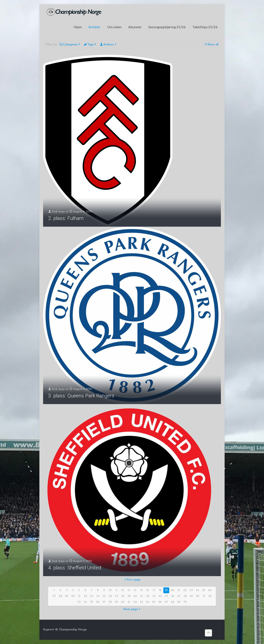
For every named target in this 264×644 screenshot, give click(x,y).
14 (135, 590)
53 (79, 602)
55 (92, 602)
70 (185, 602)
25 (204, 590)
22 (185, 590)
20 (173, 590)
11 (117, 590)
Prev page (132, 580)
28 (60, 596)
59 (117, 602)
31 (79, 596)
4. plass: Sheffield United (75, 568)
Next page (132, 609)
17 (154, 590)
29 (67, 596)
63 (141, 602)
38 (123, 596)
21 (179, 590)
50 (197, 596)
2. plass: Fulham (66, 218)
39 (129, 596)
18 (160, 590)
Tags (90, 45)
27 (54, 596)
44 (160, 596)
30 (73, 596)
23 (191, 590)
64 (148, 602)
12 (123, 590)
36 (110, 596)
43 (154, 596)
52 (210, 596)
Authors (108, 45)
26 (210, 590)
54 (85, 602)
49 (191, 596)
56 (98, 602)
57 (104, 602)
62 (135, 602)
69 (179, 602)
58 (110, 602)
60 (123, 602)
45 (166, 596)
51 (204, 596)
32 (85, 596)
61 (129, 602)
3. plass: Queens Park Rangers (81, 396)
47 (179, 596)
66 (160, 602)
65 (154, 602)
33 (92, 596)
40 (135, 596)
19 (166, 590)
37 (116, 596)
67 (166, 602)
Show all (211, 45)
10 (110, 590)
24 (197, 590)
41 (141, 596)
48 (185, 596)
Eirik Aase (59, 211)
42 (148, 596)
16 (148, 590)
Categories (70, 45)
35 (104, 596)
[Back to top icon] (208, 633)
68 (173, 602)
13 (129, 590)
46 (173, 596)
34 (98, 596)
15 (141, 590)
